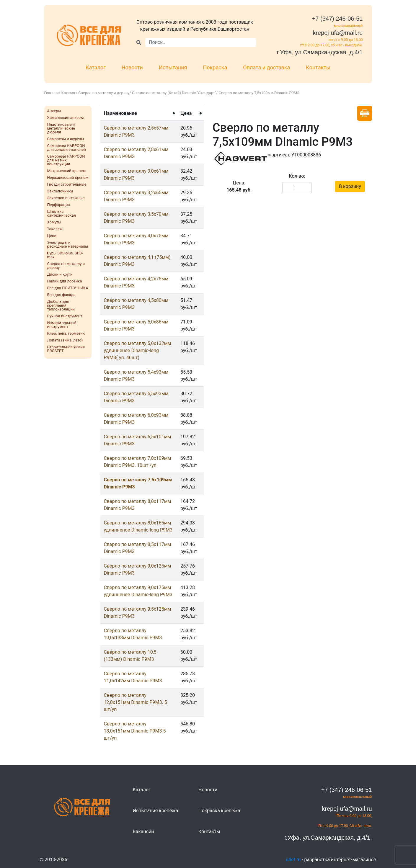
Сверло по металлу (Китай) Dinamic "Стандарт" (174, 93)
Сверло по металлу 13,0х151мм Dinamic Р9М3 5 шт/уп (135, 731)
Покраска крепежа (219, 811)
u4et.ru (293, 860)
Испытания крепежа (156, 811)
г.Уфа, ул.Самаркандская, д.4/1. (328, 838)
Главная (52, 93)
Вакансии (143, 832)
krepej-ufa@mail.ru (338, 33)
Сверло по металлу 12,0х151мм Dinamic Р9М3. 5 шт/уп (136, 702)
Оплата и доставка (266, 67)
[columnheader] (139, 113)
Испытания (173, 67)
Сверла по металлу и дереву (104, 93)
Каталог (96, 67)
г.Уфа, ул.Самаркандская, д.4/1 (320, 52)
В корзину (350, 186)
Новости (132, 67)
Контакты (318, 67)
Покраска (215, 67)
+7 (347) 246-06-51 (337, 19)
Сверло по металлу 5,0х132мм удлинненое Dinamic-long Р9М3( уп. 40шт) (138, 350)
